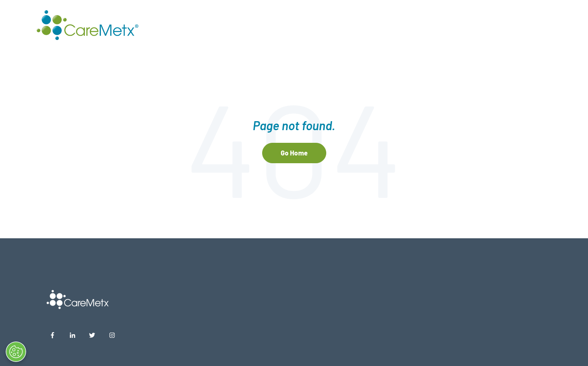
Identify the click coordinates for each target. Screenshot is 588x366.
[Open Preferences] (24, 352)
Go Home (294, 153)
